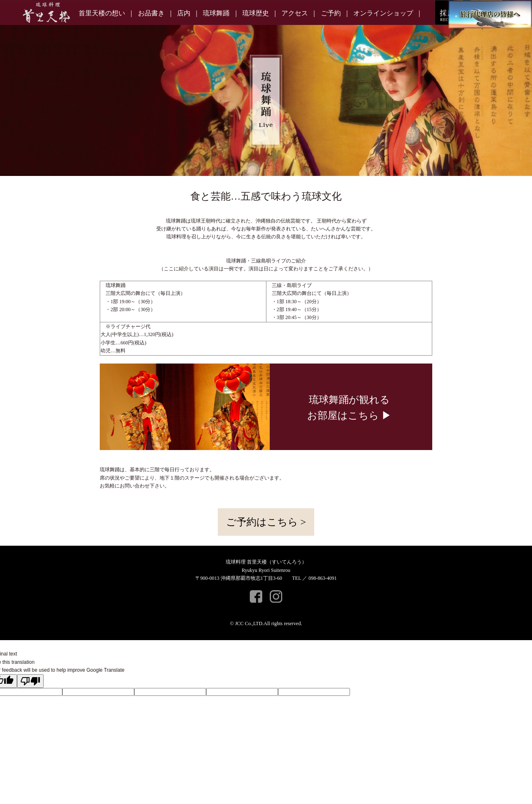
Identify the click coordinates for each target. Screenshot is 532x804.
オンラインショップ (383, 13)
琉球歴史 (256, 13)
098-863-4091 (323, 578)
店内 (184, 13)
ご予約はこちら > (266, 522)
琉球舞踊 (216, 13)
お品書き (151, 13)
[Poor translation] (30, 681)
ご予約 (331, 13)
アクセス (295, 13)
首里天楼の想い (102, 13)
